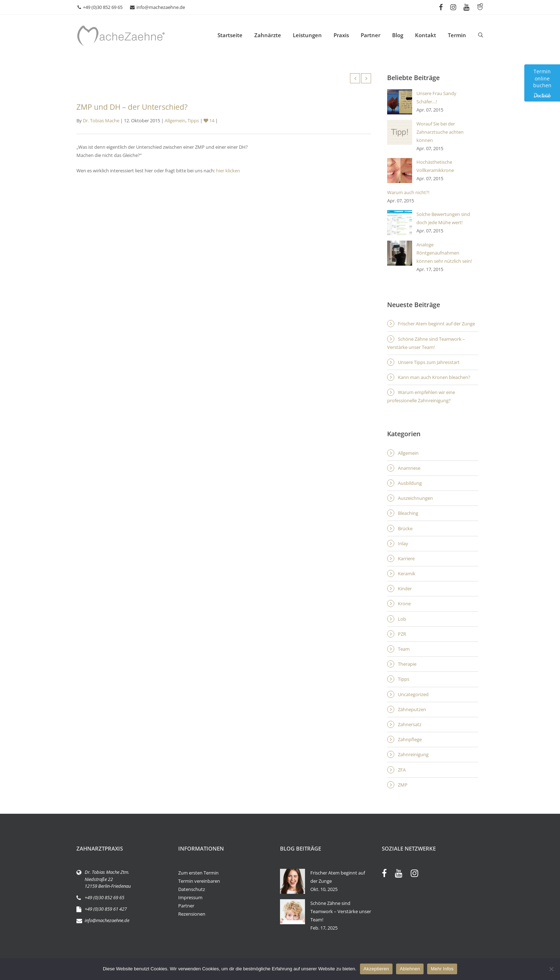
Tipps (193, 120)
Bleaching (408, 513)
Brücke (405, 528)
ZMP (403, 785)
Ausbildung (410, 483)
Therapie (407, 664)
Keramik (407, 573)
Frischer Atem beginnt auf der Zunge (436, 324)
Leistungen (307, 35)
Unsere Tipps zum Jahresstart (429, 362)
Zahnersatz (410, 724)
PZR (402, 634)
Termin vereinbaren (199, 881)
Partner (371, 35)
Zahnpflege (410, 739)
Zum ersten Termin (198, 873)
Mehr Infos (442, 969)
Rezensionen (192, 914)
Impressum (190, 897)
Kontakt (426, 35)
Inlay (403, 543)
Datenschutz (192, 889)
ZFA (402, 770)
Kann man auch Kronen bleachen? (434, 377)
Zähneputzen (412, 709)
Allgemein (175, 120)
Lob (402, 619)
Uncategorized (413, 694)
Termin (457, 35)
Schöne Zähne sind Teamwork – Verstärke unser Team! (426, 343)
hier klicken (228, 171)
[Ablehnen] (551, 969)
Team (404, 649)
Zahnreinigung (413, 754)
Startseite (230, 35)
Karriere (406, 558)
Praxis (341, 35)
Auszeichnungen (415, 498)
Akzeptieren (376, 969)
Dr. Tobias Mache (101, 120)
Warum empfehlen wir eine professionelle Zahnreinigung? (421, 396)
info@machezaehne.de (157, 7)
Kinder (405, 589)
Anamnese (409, 468)
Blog (398, 35)
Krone (404, 604)
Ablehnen (410, 969)
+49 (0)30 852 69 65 (100, 7)
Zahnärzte (268, 35)
